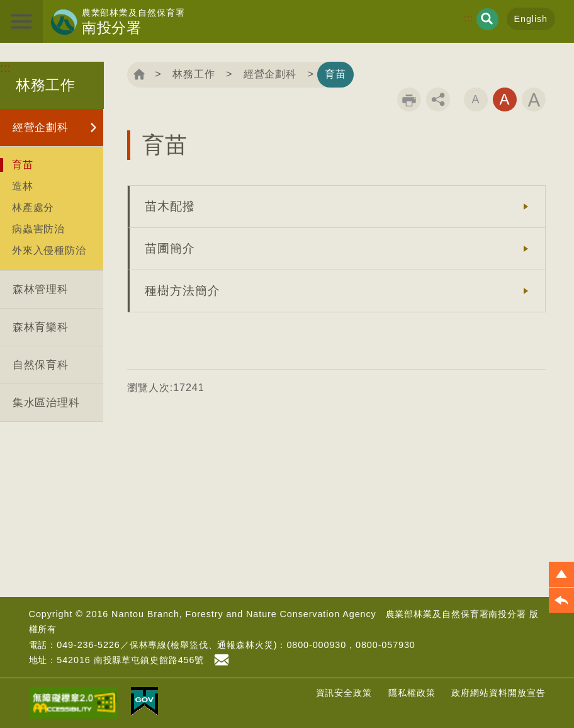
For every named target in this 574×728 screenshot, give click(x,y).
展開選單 (21, 21)
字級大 (534, 100)
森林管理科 (41, 289)
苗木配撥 (170, 206)
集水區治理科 (46, 403)
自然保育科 (41, 365)
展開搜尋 (487, 19)
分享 (438, 100)
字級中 (505, 100)
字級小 (476, 100)
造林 (23, 186)
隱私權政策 (412, 693)
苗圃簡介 (170, 248)
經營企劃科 (41, 128)
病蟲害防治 (39, 229)
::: (469, 18)
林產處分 (33, 207)
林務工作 (194, 74)
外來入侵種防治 (49, 250)
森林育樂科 (41, 327)
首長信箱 (223, 660)
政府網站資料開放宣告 (498, 693)
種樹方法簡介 (182, 291)
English (531, 19)
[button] (561, 574)
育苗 (23, 164)
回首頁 (139, 74)
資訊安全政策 (344, 693)
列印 (409, 100)
